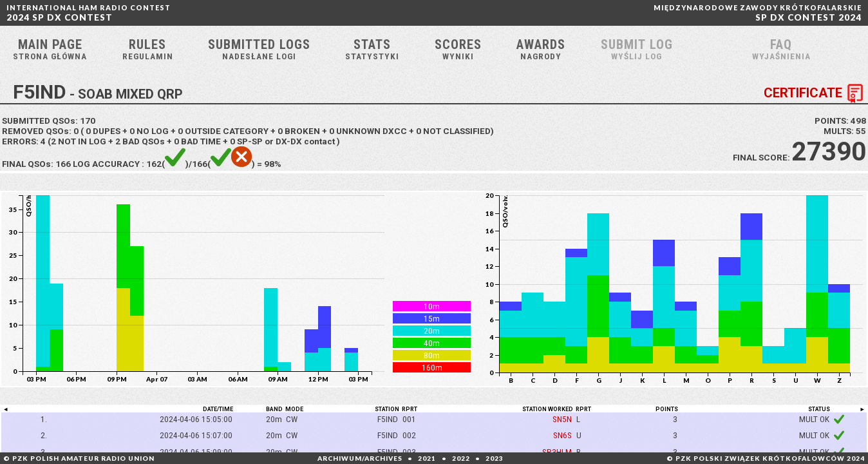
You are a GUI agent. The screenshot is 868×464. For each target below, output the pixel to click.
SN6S (562, 435)
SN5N (562, 419)
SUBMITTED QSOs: (49, 121)
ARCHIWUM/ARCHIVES (360, 458)
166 (63, 164)
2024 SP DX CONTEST (89, 13)
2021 (427, 458)
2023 (495, 458)
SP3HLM (557, 452)
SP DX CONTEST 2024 (758, 13)
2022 (461, 458)
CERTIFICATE (816, 93)
